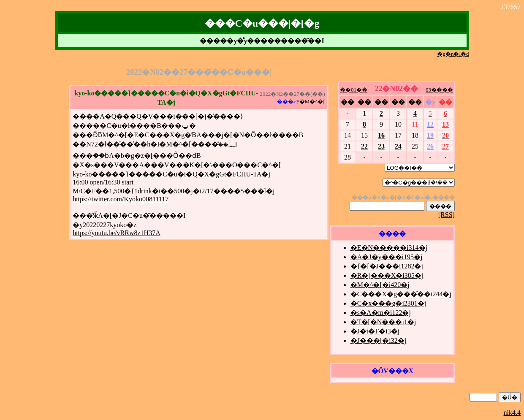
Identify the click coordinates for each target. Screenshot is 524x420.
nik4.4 (512, 413)
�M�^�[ (312, 102)
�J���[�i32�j (378, 340)
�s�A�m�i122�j (381, 313)
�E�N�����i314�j (389, 248)
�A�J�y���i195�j (387, 257)
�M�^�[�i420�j (380, 285)
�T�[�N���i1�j (383, 322)
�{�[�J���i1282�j (387, 266)
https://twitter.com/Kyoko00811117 (121, 199)
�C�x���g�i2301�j (388, 303)
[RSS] (447, 215)
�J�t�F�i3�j (375, 331)
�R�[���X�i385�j (387, 275)
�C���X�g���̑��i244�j (401, 294)
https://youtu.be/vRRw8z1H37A (117, 233)
